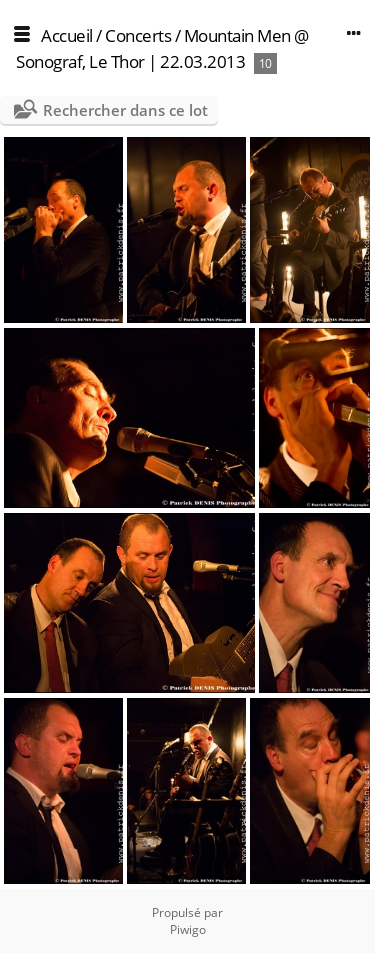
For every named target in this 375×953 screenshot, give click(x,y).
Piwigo (188, 929)
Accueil (67, 35)
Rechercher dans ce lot (125, 110)
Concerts (138, 35)
